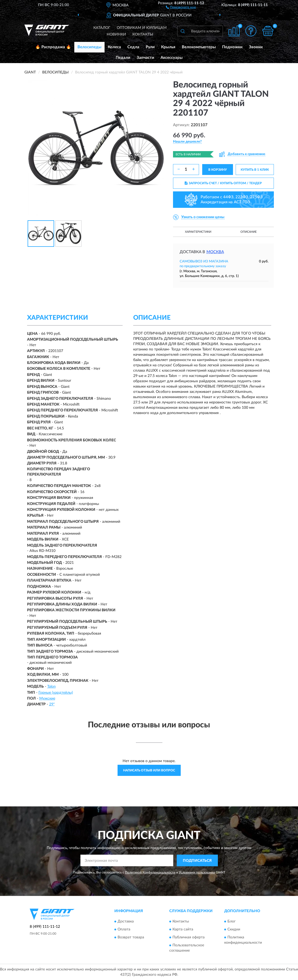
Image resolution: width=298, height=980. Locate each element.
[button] (181, 7)
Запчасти (145, 58)
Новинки (116, 34)
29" (52, 704)
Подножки (232, 47)
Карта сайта (183, 929)
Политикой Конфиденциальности (150, 872)
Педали (123, 58)
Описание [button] (249, 232)
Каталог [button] (102, 28)
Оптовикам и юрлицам (142, 28)
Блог (232, 921)
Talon (51, 687)
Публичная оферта (189, 937)
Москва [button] (215, 252)
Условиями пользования (197, 872)
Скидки (234, 929)
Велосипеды (89, 47)
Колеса (114, 47)
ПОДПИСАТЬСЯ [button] (197, 861)
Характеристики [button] (198, 232)
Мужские (47, 698)
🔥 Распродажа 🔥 (53, 47)
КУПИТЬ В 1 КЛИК (255, 170)
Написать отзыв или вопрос (149, 770)
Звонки (256, 47)
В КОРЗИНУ (218, 170)
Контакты (143, 34)
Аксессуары (172, 58)
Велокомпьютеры (199, 47)
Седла (133, 47)
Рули (150, 47)
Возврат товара (131, 937)
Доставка (126, 921)
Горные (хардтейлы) (56, 693)
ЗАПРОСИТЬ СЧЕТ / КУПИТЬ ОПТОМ (223, 183)
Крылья (168, 47)
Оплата (124, 929)
